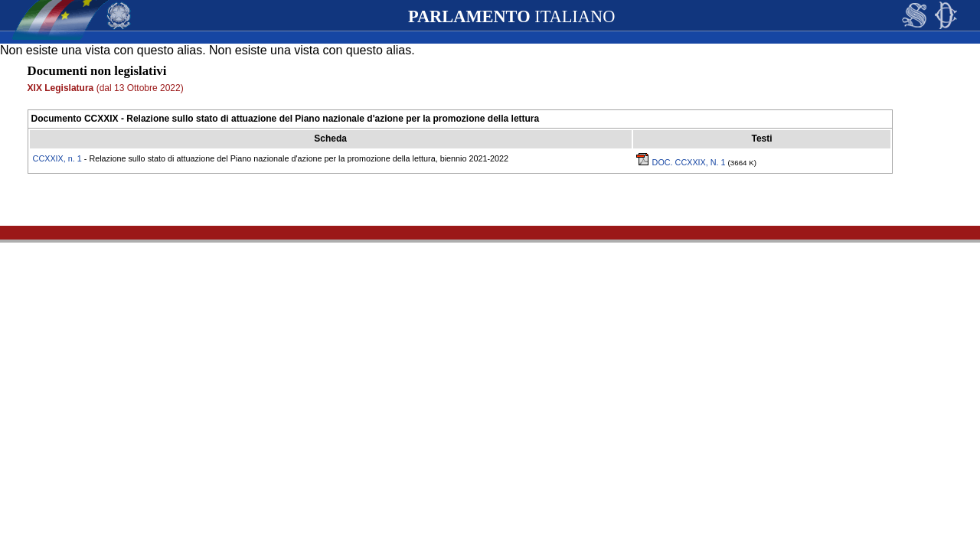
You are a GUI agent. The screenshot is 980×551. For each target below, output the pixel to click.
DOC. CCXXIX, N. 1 (682, 162)
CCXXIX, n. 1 (57, 158)
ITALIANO (511, 16)
